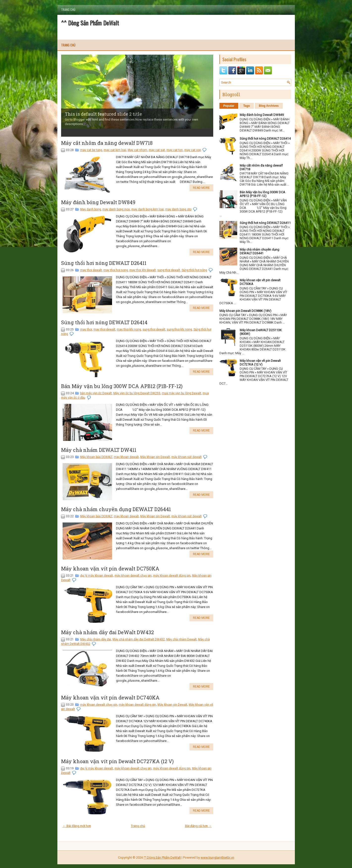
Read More (201, 188)
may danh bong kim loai (148, 209)
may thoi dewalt (91, 270)
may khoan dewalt (126, 457)
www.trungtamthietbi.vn (217, 857)
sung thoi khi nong (179, 329)
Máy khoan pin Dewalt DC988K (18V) (245, 311)
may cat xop (193, 150)
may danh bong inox (116, 209)
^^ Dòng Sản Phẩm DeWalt (90, 23)
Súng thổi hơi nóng (194, 270)
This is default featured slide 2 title (103, 114)
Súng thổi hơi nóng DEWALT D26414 (104, 322)
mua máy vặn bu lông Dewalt (181, 393)
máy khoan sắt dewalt (187, 457)
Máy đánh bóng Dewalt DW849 (98, 202)
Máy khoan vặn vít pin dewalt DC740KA (110, 697)
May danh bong (91, 209)
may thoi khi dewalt (143, 270)
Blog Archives (269, 106)
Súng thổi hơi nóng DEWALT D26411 (104, 263)
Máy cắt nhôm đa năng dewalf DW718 (107, 143)
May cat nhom (137, 150)
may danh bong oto (178, 209)
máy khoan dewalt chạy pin (133, 576)
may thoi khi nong (129, 329)
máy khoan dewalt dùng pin (172, 576)
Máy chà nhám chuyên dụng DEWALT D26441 (116, 509)
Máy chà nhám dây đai (96, 639)
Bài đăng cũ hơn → (198, 826)
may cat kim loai (115, 150)
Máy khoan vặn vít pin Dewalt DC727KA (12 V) (117, 761)
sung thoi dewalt (169, 270)
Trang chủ (68, 10)
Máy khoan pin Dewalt (155, 457)
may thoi (86, 329)
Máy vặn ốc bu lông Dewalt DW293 (137, 393)
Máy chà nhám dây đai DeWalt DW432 (107, 632)
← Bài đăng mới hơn (77, 826)
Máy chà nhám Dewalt (181, 639)
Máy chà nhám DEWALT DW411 (99, 450)
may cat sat (157, 150)
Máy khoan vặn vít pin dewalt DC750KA (110, 568)
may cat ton (175, 150)
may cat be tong (91, 150)
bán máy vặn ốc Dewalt (96, 393)
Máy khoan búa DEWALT (96, 457)
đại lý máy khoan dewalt (97, 576)
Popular (229, 106)
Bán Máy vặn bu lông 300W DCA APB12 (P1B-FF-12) (122, 386)
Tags (246, 106)
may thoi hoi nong (116, 270)
